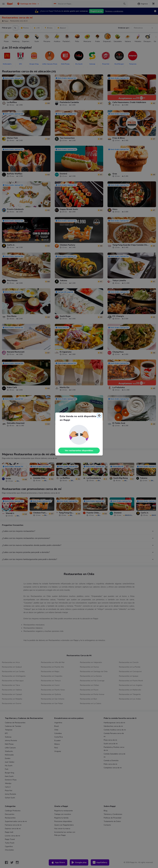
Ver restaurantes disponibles (79, 451)
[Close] (99, 415)
